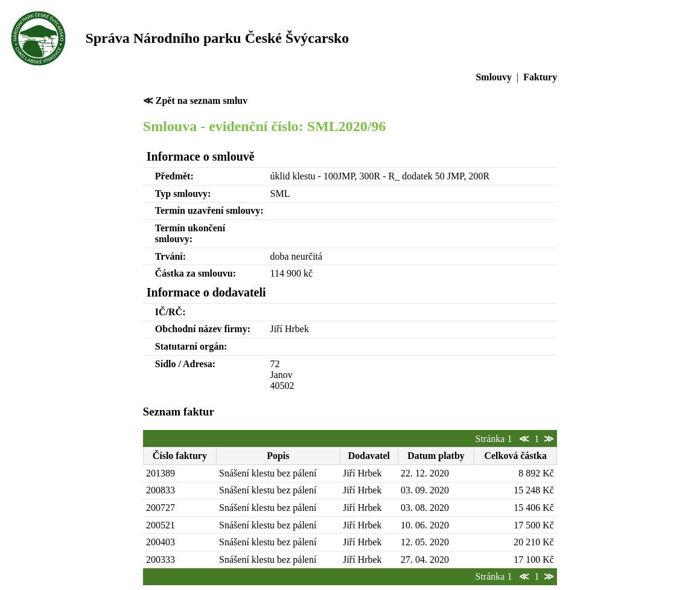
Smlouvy (494, 77)
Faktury (540, 77)
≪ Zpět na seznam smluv (195, 101)
